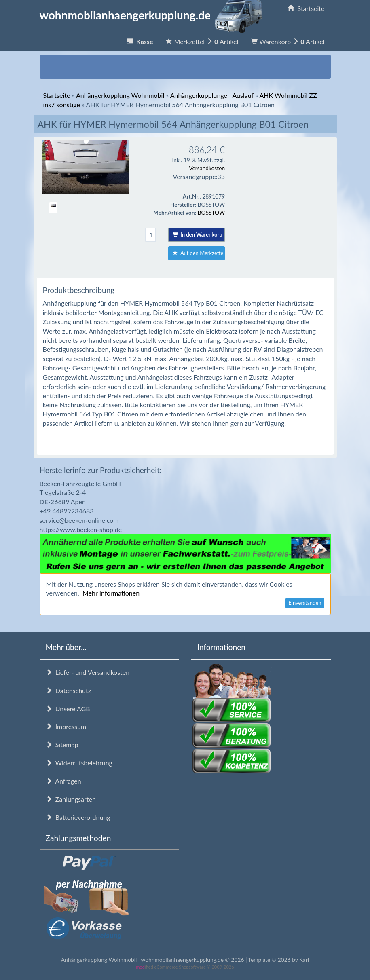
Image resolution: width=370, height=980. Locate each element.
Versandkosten (207, 168)
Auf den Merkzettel (199, 253)
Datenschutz (68, 690)
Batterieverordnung (78, 817)
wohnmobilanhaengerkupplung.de (153, 15)
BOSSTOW (211, 212)
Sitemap (62, 745)
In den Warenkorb (198, 234)
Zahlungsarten (71, 799)
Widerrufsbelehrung (79, 763)
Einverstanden (305, 603)
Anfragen (63, 781)
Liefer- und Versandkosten (88, 672)
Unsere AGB (68, 709)
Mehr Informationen (111, 593)
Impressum (66, 726)
